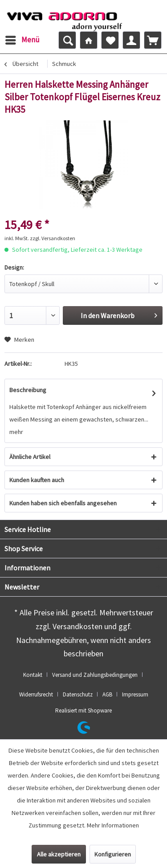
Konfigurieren (113, 854)
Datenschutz (78, 694)
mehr (16, 432)
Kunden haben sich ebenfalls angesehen (63, 503)
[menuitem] (22, 40)
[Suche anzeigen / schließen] (67, 40)
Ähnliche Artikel (30, 457)
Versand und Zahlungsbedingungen (95, 675)
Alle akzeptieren (59, 854)
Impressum (135, 694)
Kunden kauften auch (37, 480)
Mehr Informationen (113, 825)
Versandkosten (77, 626)
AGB (107, 694)
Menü (22, 39)
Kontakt (33, 675)
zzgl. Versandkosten (53, 238)
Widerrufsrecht (36, 694)
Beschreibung (28, 390)
